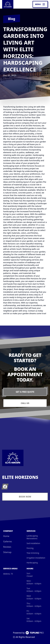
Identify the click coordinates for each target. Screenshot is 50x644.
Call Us (25, 403)
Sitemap (7, 552)
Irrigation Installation (36, 558)
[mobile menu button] (40, 4)
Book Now (25, 497)
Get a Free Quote (25, 392)
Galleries (8, 541)
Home (6, 536)
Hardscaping (32, 563)
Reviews (7, 547)
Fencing (30, 548)
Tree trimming (33, 553)
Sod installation (33, 543)
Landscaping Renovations (32, 537)
